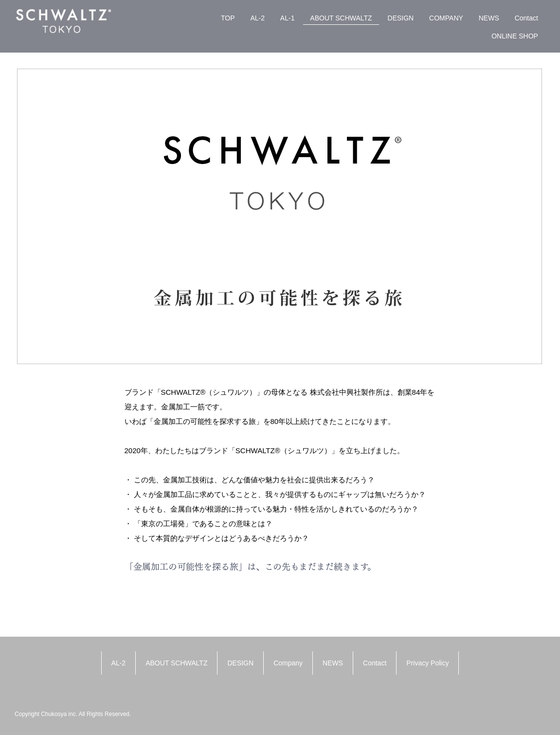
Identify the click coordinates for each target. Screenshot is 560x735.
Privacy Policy (427, 663)
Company (288, 663)
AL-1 (288, 18)
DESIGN (401, 18)
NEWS (489, 18)
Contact (526, 18)
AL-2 (257, 18)
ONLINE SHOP (515, 36)
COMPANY (446, 18)
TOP (228, 18)
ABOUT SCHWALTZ (341, 18)
